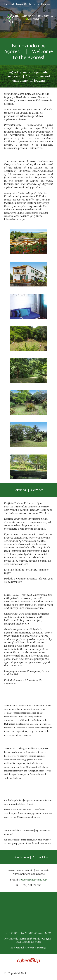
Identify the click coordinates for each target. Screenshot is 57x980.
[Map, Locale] (29, 909)
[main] (29, 51)
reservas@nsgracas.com (33, 880)
